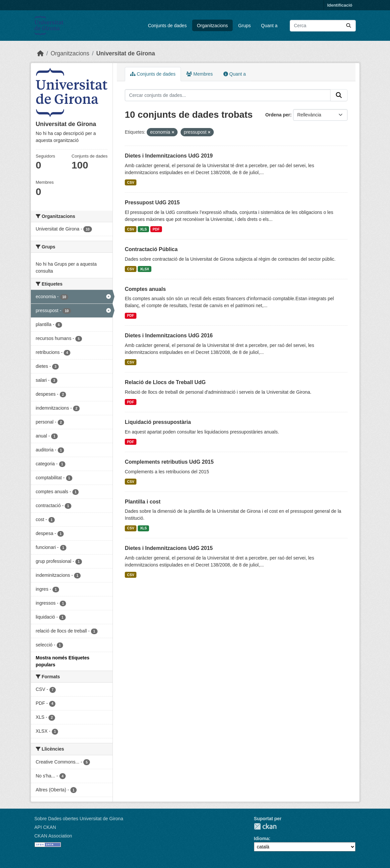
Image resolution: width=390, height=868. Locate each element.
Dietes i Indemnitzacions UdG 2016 (169, 335)
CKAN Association (53, 836)
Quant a (269, 26)
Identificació (340, 5)
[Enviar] (349, 26)
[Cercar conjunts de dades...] (323, 26)
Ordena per (278, 115)
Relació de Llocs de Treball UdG (165, 382)
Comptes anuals (145, 289)
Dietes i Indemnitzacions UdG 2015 (169, 548)
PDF (156, 229)
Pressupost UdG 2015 (152, 202)
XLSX (145, 269)
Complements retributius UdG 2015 (169, 462)
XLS (143, 229)
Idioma (261, 838)
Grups (244, 26)
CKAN (265, 826)
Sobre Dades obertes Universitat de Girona (79, 819)
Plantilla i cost (143, 502)
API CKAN (45, 827)
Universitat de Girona (126, 53)
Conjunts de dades (167, 26)
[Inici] (40, 53)
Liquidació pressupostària (158, 422)
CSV (131, 182)
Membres (199, 74)
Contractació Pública (151, 249)
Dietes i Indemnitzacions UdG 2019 (169, 156)
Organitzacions (212, 26)
